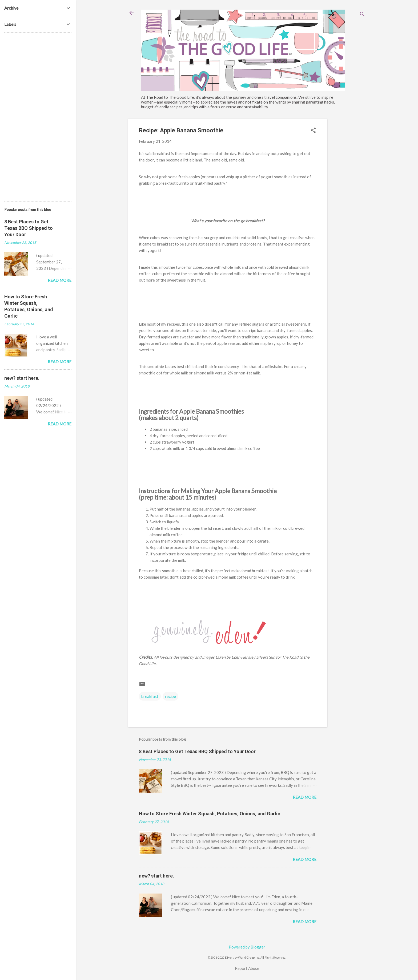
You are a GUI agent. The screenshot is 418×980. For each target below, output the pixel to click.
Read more (305, 797)
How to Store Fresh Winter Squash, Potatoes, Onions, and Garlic (210, 814)
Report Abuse (247, 968)
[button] (313, 131)
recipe (170, 696)
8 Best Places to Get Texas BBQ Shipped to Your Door (197, 751)
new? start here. (156, 876)
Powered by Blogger (247, 947)
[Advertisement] (348, 199)
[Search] (362, 15)
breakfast (150, 696)
